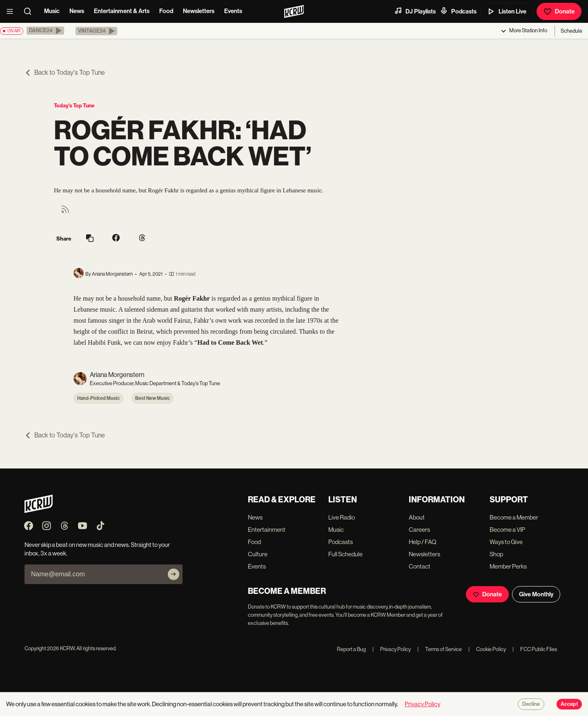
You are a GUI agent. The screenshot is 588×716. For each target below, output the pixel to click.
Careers (419, 530)
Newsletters (199, 11)
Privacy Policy (392, 649)
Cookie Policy (487, 649)
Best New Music (153, 398)
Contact (420, 566)
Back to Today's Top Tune (65, 72)
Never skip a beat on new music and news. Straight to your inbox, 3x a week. (97, 549)
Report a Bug (351, 649)
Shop (496, 554)
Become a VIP (507, 530)
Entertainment (267, 530)
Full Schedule (345, 554)
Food (166, 11)
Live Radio (342, 517)
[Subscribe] (174, 574)
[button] (45, 31)
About (417, 517)
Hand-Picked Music (98, 398)
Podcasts (458, 11)
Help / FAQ (423, 542)
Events (233, 11)
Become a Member (514, 517)
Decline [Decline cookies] (531, 704)
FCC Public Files (535, 649)
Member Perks (508, 566)
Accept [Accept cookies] (569, 704)
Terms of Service (440, 649)
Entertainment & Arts (122, 11)
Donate (559, 11)
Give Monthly (536, 594)
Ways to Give (506, 542)
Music (52, 11)
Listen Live (507, 11)
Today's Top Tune (74, 106)
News (77, 11)
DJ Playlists (415, 11)
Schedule (571, 31)
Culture (258, 554)
